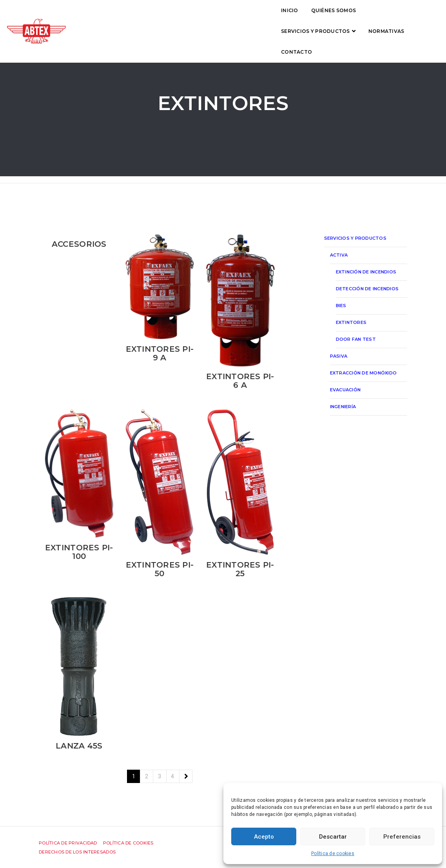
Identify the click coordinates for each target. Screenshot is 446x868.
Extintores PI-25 (240, 569)
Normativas (302, 18)
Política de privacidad (68, 843)
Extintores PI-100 (79, 552)
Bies (341, 306)
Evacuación (345, 390)
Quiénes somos (161, 18)
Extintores (351, 322)
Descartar (333, 837)
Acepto (264, 837)
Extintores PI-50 (160, 569)
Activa (339, 255)
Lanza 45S (79, 746)
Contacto (349, 18)
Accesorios (79, 244)
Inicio (118, 18)
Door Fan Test (356, 339)
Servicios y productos (231, 18)
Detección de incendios (367, 289)
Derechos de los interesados (77, 852)
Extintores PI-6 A (240, 381)
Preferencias (402, 837)
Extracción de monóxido (364, 373)
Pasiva (339, 356)
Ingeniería (343, 407)
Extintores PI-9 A (160, 353)
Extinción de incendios (366, 272)
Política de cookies (333, 854)
